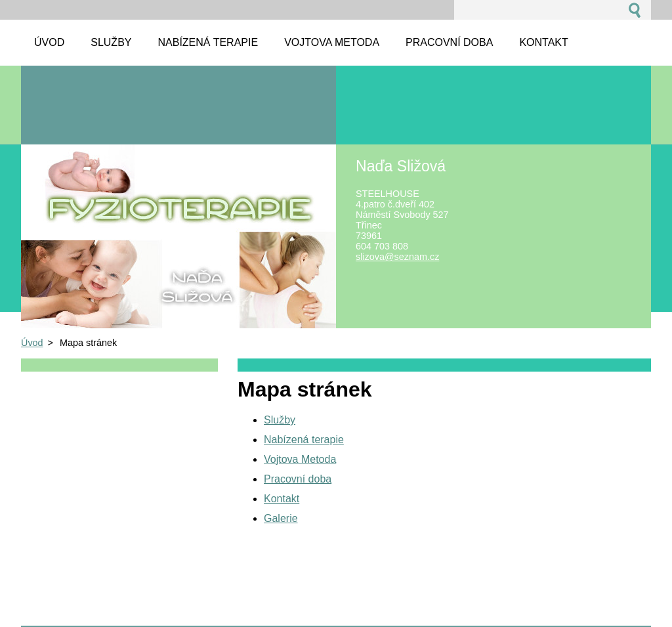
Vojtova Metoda (300, 459)
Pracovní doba (298, 479)
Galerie (281, 518)
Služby (280, 420)
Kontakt (282, 499)
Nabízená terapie (304, 440)
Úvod (32, 343)
